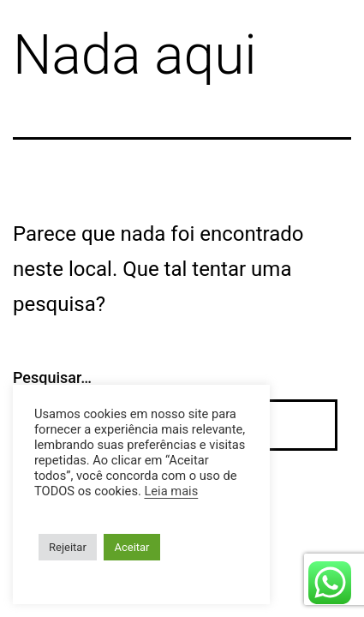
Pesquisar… (52, 377)
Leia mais (171, 491)
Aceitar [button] (131, 547)
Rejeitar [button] (68, 547)
